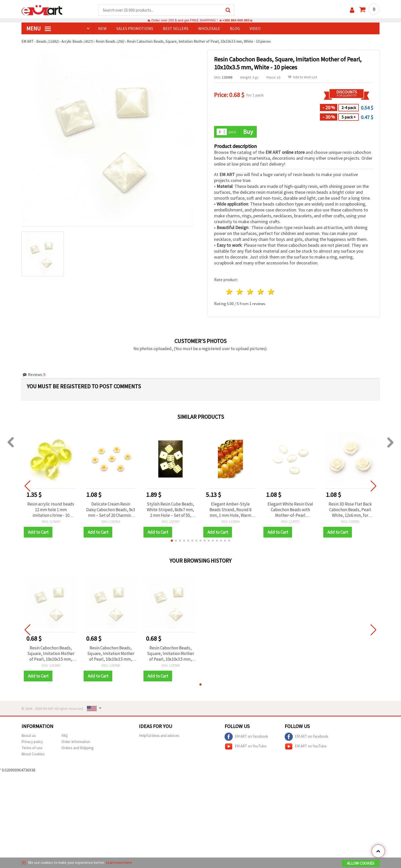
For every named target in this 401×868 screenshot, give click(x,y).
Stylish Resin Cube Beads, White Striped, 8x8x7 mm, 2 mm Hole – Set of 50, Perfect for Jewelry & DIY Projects (170, 510)
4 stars (261, 292)
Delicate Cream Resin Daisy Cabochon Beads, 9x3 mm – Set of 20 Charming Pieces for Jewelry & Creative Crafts (111, 510)
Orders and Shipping (77, 748)
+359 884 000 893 (236, 20)
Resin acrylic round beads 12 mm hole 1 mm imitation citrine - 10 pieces (51, 510)
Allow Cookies (361, 863)
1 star (230, 292)
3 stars (250, 292)
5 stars (271, 292)
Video (255, 28)
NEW (102, 28)
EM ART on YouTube (246, 746)
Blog (235, 28)
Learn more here (119, 862)
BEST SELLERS (176, 28)
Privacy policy (32, 742)
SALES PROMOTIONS (135, 28)
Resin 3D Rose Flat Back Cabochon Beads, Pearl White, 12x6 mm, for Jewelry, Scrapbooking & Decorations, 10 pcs (350, 510)
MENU (39, 28)
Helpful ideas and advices (159, 736)
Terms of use (32, 748)
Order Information (76, 742)
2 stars (240, 292)
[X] (24, 862)
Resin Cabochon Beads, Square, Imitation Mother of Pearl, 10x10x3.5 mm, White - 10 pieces (51, 653)
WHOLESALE (209, 28)
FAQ (65, 736)
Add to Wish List (303, 77)
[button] (172, 541)
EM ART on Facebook (246, 737)
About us (29, 736)
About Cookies (33, 754)
